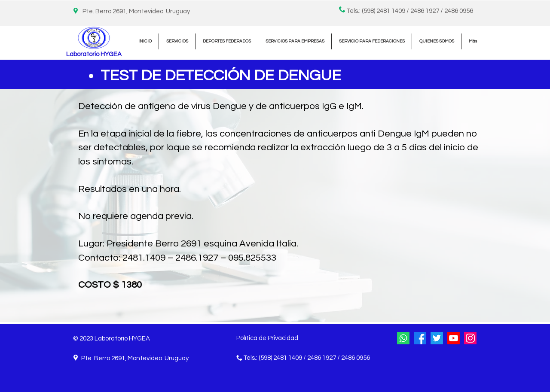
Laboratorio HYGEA (94, 54)
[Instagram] (470, 338)
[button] (177, 41)
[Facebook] (420, 338)
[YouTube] (454, 338)
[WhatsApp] (403, 338)
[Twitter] (437, 338)
